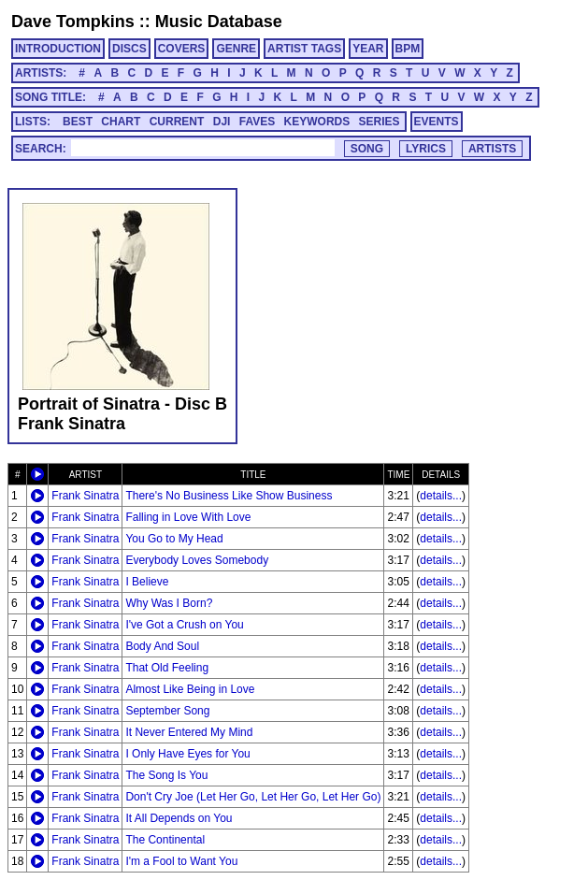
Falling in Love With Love (188, 517)
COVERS (182, 49)
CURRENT (177, 122)
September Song (167, 711)
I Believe (147, 582)
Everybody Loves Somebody (197, 560)
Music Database (219, 22)
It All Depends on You (179, 818)
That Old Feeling (167, 668)
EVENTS (437, 122)
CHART (121, 122)
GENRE (236, 49)
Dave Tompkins (73, 22)
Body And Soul (162, 646)
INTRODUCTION (58, 49)
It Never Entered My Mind (189, 732)
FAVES (257, 122)
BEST (78, 122)
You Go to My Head (174, 539)
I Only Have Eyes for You (187, 754)
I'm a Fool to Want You (181, 861)
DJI (222, 122)
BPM (408, 49)
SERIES (380, 122)
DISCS (129, 49)
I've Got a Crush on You (184, 625)
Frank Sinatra (85, 496)
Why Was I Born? (169, 603)
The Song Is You (166, 775)
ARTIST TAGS (304, 49)
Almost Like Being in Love (190, 689)
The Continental (165, 840)
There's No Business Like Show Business (229, 496)
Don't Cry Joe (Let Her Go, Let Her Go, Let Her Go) (253, 797)
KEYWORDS (317, 122)
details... (441, 496)
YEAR (368, 49)
